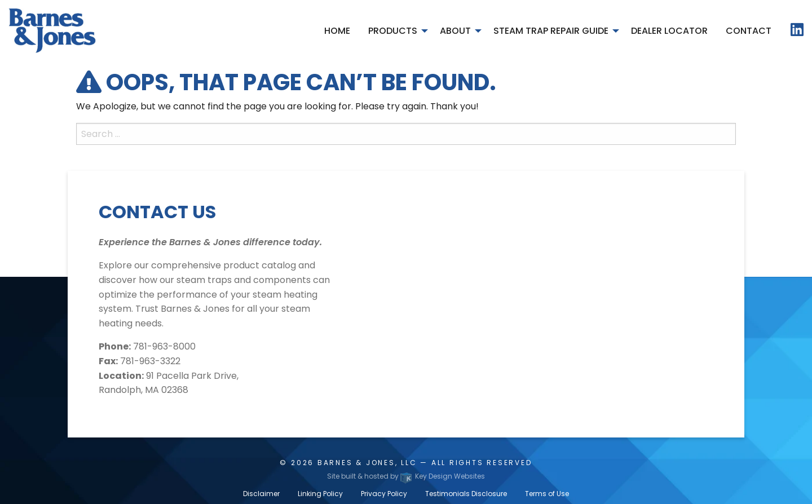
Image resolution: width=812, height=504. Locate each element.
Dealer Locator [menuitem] (669, 31)
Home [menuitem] (337, 31)
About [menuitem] (455, 31)
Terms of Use (547, 494)
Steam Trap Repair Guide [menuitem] (551, 31)
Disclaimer (261, 494)
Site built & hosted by (406, 476)
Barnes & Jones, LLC (367, 463)
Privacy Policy (384, 494)
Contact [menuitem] (749, 31)
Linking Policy (320, 494)
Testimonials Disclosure (466, 494)
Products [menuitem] (393, 31)
